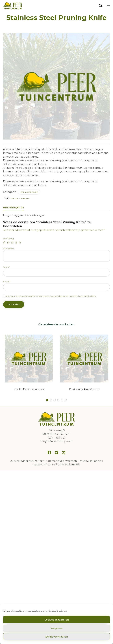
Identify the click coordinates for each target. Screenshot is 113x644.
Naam (7, 267)
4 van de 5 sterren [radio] (16, 242)
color (14, 198)
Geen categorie (29, 192)
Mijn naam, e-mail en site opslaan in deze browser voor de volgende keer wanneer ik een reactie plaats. (51, 296)
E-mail (7, 282)
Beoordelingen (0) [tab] (13, 207)
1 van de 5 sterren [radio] (4, 242)
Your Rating (8, 239)
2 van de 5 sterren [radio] (8, 242)
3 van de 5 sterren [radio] (12, 242)
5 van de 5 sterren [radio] (20, 242)
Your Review (8, 248)
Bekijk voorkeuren (57, 637)
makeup (25, 198)
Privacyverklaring (90, 461)
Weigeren (57, 628)
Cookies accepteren (57, 620)
